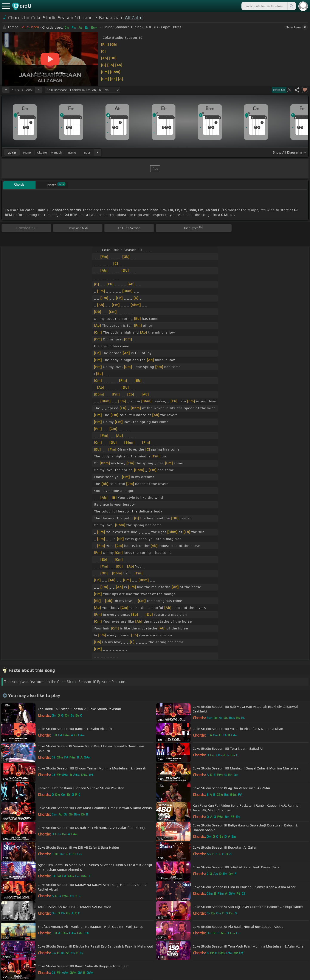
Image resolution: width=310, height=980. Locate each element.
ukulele (42, 152)
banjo (72, 152)
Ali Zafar (134, 18)
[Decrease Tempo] (6, 90)
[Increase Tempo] (39, 90)
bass (87, 152)
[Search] (291, 6)
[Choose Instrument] (98, 152)
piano (27, 152)
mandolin (57, 152)
